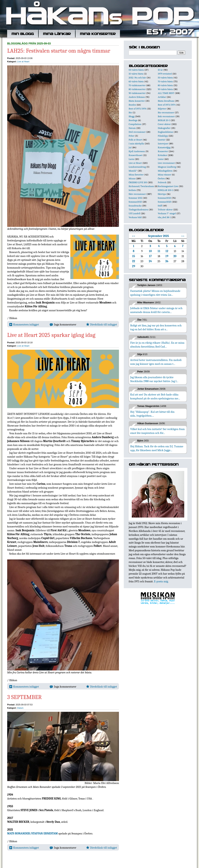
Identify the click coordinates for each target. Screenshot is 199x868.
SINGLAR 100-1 (165, 190)
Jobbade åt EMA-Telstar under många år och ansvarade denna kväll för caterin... (156, 310)
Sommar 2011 (135, 198)
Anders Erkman (137, 97)
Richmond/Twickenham (141, 186)
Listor (161, 159)
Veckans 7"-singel (167, 213)
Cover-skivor (164, 124)
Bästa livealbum (166, 101)
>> (183, 236)
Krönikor (162, 155)
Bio (130, 112)
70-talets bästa (165, 81)
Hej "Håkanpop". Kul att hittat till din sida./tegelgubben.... (152, 414)
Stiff (160, 206)
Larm (131, 159)
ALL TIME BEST (166, 93)
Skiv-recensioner (137, 194)
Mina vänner (165, 175)
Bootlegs (133, 120)
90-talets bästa (165, 89)
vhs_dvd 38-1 (164, 217)
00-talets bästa (136, 70)
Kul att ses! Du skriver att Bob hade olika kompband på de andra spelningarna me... (155, 396)
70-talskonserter (137, 85)
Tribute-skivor (165, 209)
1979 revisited (165, 74)
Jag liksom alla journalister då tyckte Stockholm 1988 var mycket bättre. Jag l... (154, 379)
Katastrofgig (164, 147)
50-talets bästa (165, 78)
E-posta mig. (161, 581)
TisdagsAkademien (138, 209)
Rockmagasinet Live (168, 186)
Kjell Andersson (137, 151)
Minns (132, 178)
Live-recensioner (166, 163)
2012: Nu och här (137, 78)
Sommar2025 (165, 202)
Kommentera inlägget (24, 324)
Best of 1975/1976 (137, 109)
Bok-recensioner (166, 116)
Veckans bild (135, 217)
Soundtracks (135, 206)
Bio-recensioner (166, 112)
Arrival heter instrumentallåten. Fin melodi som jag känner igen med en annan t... (156, 362)
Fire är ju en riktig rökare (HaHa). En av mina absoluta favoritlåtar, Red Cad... (157, 345)
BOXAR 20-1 (164, 120)
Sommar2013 (164, 198)
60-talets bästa (136, 81)
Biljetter (162, 109)
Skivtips (162, 194)
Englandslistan (165, 132)
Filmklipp (163, 136)
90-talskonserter (137, 93)
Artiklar (162, 97)
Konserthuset (136, 155)
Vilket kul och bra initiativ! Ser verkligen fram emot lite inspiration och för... (158, 431)
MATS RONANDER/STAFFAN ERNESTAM (32, 833)
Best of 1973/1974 (167, 105)
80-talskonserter (137, 89)
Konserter (163, 151)
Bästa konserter (137, 101)
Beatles (132, 105)
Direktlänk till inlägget (102, 324)
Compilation (135, 124)
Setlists (132, 190)
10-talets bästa (136, 74)
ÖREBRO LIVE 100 (138, 182)
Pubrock (162, 182)
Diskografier (164, 128)
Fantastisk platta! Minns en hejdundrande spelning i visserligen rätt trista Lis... (155, 293)
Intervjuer (163, 144)
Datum (20, 708)
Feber (131, 136)
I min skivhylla (136, 144)
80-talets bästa (165, 85)
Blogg (131, 116)
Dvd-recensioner (137, 132)
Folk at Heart (135, 140)
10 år (160, 70)
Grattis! (162, 140)
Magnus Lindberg (167, 167)
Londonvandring (137, 167)
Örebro (161, 178)
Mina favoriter (136, 175)
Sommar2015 (135, 202)
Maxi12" (133, 171)
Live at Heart (23, 62)
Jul (130, 147)
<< (134, 236)
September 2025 (158, 236)
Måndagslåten (165, 171)
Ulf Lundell (134, 213)
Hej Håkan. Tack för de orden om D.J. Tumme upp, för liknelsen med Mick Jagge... (157, 448)
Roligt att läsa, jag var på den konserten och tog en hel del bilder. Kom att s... (156, 327)
